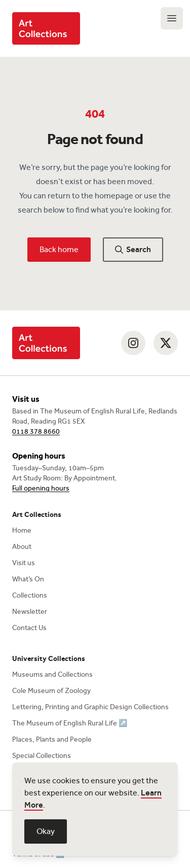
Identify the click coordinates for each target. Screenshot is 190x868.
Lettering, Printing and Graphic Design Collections (90, 707)
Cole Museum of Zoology (51, 691)
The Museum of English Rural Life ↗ (70, 723)
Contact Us (29, 628)
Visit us (24, 563)
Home (22, 530)
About (22, 547)
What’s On (28, 579)
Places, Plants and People (52, 739)
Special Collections (42, 756)
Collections (30, 595)
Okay (46, 831)
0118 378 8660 (36, 431)
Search (133, 249)
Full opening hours (41, 488)
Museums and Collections (52, 674)
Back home (59, 249)
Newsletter (30, 612)
